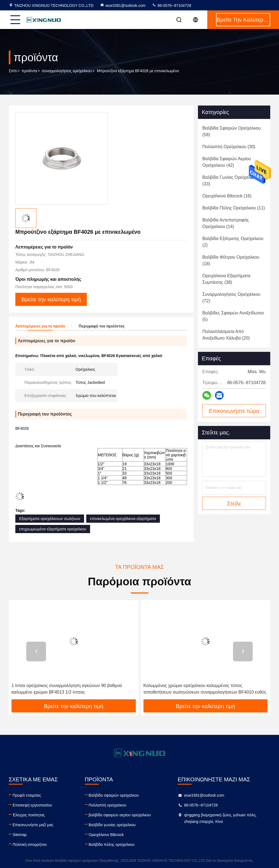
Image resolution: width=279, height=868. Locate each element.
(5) (233, 316)
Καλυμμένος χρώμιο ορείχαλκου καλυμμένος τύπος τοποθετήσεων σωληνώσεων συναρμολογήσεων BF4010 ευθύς (205, 689)
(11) (234, 208)
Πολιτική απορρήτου (30, 844)
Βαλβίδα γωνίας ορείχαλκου (112, 825)
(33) (230, 181)
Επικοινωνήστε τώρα (234, 411)
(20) (226, 335)
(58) (231, 131)
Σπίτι (13, 71)
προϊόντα (29, 71)
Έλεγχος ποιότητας (29, 815)
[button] (36, 651)
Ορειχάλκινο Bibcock (106, 835)
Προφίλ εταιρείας (27, 795)
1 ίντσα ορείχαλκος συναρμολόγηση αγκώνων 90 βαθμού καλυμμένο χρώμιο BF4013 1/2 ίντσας (67, 689)
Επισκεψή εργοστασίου (32, 805)
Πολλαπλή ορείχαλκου (107, 805)
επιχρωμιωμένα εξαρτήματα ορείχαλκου (53, 529)
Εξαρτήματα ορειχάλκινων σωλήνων (50, 519)
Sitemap (20, 835)
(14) (226, 223)
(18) (231, 260)
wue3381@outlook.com (123, 5)
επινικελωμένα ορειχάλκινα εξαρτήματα (123, 519)
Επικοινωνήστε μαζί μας (33, 825)
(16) (227, 196)
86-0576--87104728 (172, 5)
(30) (229, 147)
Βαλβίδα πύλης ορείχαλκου (112, 844)
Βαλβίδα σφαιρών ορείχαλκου (114, 795)
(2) (233, 242)
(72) (231, 298)
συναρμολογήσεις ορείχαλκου (67, 71)
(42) (227, 162)
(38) (226, 279)
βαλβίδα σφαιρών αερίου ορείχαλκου (120, 815)
